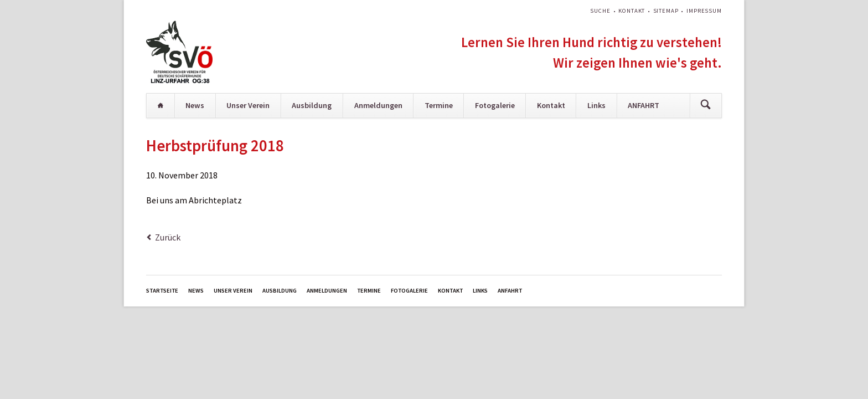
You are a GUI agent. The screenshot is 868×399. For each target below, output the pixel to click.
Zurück (168, 237)
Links (596, 105)
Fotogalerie (495, 105)
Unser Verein (248, 105)
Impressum (704, 11)
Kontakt (632, 11)
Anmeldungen (378, 105)
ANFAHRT (644, 105)
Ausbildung (312, 105)
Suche (600, 11)
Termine (439, 105)
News (195, 105)
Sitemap (666, 11)
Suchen (706, 106)
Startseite (161, 106)
